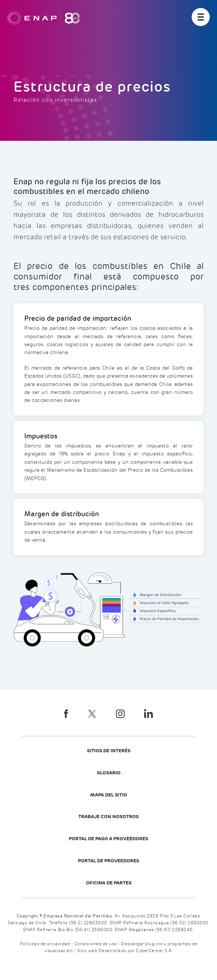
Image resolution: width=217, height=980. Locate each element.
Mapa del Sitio (109, 795)
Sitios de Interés (109, 751)
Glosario (109, 773)
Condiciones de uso (96, 944)
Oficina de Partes (109, 883)
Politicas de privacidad (46, 944)
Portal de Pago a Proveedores (108, 839)
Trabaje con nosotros (108, 817)
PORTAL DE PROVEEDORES (108, 861)
